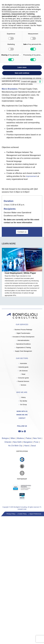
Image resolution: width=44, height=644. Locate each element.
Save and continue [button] (22, 73)
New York (37, 438)
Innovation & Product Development (23, 337)
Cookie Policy (22, 514)
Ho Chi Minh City (15, 446)
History (23, 397)
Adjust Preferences (35, 514)
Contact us (22, 232)
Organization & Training (23, 348)
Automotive (23, 363)
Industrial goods (23, 367)
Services (23, 385)
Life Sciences (23, 371)
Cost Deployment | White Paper (20, 273)
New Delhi (17, 442)
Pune (36, 442)
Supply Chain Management (23, 351)
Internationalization (23, 340)
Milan (13, 438)
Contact (22, 418)
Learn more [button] (22, 67)
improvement (31, 176)
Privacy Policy (11, 514)
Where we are (22, 415)
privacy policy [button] (7, 9)
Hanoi (27, 446)
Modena (20, 438)
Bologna (5, 438)
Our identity (23, 401)
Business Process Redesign (23, 330)
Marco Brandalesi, (10, 89)
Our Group (23, 405)
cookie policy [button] (36, 16)
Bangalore (28, 442)
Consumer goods (23, 378)
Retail (23, 374)
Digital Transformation (23, 333)
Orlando (8, 442)
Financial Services (23, 381)
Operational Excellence (23, 344)
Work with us (22, 411)
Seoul (33, 446)
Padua (28, 438)
